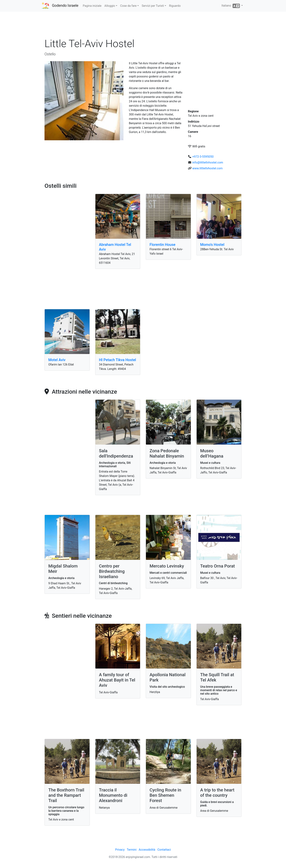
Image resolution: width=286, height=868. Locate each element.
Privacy (120, 850)
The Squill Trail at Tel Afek (217, 677)
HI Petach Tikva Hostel (118, 360)
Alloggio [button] (110, 6)
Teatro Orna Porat (218, 566)
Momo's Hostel (212, 245)
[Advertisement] (143, 25)
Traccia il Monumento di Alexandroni (113, 795)
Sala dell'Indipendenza (116, 453)
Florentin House (163, 245)
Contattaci (164, 850)
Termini (132, 850)
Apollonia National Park (168, 677)
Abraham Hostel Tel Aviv (115, 247)
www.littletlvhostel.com (207, 168)
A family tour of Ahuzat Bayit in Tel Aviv (117, 680)
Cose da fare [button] (128, 6)
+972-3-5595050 (203, 157)
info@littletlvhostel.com (208, 162)
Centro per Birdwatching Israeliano (112, 571)
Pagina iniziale (92, 6)
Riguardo (175, 6)
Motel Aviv (57, 360)
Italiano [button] (231, 6)
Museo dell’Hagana (212, 453)
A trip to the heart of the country (217, 793)
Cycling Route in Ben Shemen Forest (165, 795)
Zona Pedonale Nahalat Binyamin (167, 453)
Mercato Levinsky (167, 566)
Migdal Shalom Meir (63, 569)
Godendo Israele (65, 5)
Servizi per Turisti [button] (153, 6)
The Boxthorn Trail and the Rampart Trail (66, 795)
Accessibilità (147, 850)
